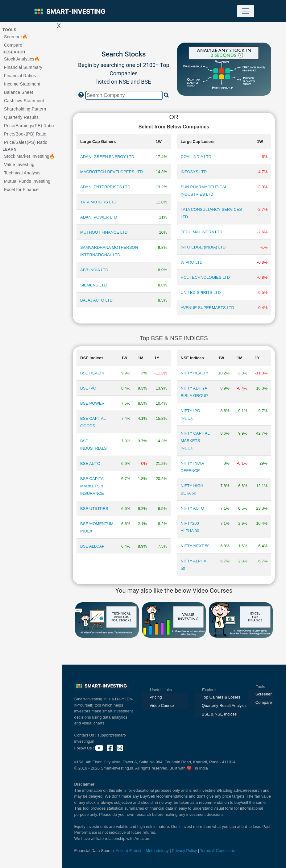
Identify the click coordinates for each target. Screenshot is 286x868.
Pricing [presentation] (156, 697)
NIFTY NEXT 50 (195, 546)
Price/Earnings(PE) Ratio (29, 126)
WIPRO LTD (192, 262)
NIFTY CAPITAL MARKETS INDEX (195, 441)
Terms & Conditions (218, 851)
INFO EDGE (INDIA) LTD (203, 247)
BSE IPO (88, 388)
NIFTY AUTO (193, 508)
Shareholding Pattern (25, 109)
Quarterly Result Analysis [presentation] (221, 705)
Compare (13, 45)
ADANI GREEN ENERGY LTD (107, 157)
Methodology (157, 851)
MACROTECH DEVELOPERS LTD (112, 172)
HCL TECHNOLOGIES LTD (205, 277)
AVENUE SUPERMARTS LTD (207, 308)
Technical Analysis (22, 173)
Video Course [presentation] (162, 705)
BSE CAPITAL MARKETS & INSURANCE (93, 486)
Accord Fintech (129, 851)
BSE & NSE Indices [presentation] (219, 714)
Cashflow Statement (24, 101)
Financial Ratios (20, 76)
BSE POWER (92, 403)
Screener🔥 (16, 37)
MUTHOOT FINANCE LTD (104, 232)
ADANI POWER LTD (99, 217)
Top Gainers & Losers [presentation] (221, 697)
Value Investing (19, 165)
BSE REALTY (92, 373)
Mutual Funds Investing (27, 181)
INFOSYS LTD (194, 172)
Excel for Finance (21, 190)
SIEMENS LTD (93, 285)
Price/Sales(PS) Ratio (26, 142)
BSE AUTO (90, 463)
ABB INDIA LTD (94, 270)
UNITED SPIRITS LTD (201, 292)
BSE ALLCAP (92, 546)
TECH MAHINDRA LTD (202, 232)
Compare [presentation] (264, 702)
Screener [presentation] (264, 694)
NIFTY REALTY (195, 373)
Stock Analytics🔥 (22, 59)
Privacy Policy (184, 851)
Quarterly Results (21, 117)
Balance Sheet (19, 92)
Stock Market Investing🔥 (29, 156)
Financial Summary (23, 67)
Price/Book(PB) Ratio (25, 134)
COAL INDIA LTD (196, 157)
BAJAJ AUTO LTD (96, 300)
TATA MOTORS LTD (98, 202)
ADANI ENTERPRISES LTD (105, 187)
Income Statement (22, 84)
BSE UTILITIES (94, 509)
